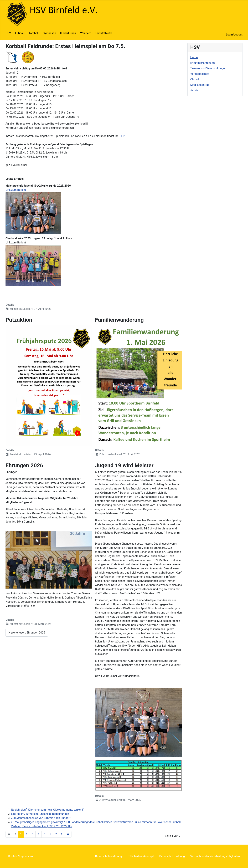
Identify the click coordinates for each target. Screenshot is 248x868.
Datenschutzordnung (172, 856)
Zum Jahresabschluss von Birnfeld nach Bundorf (41, 818)
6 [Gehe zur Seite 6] (50, 834)
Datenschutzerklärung (108, 856)
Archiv (194, 90)
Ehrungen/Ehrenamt (203, 63)
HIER (122, 136)
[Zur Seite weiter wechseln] (62, 834)
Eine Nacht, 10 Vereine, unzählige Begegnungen (40, 814)
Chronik (195, 79)
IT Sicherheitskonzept (141, 856)
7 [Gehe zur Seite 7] (56, 834)
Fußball (20, 33)
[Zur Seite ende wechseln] (68, 834)
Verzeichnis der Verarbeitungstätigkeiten (215, 856)
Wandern (86, 33)
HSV (8, 33)
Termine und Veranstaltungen (208, 68)
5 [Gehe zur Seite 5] (44, 834)
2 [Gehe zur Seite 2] (27, 834)
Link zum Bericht (16, 190)
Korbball (33, 33)
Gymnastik (49, 33)
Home (194, 57)
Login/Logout (234, 35)
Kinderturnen (68, 33)
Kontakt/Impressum (20, 856)
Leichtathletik (104, 33)
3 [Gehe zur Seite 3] (33, 834)
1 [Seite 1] (21, 834)
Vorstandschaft (200, 74)
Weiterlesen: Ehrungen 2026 (27, 633)
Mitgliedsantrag (200, 85)
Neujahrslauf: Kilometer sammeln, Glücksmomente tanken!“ (47, 810)
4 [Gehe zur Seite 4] (38, 834)
